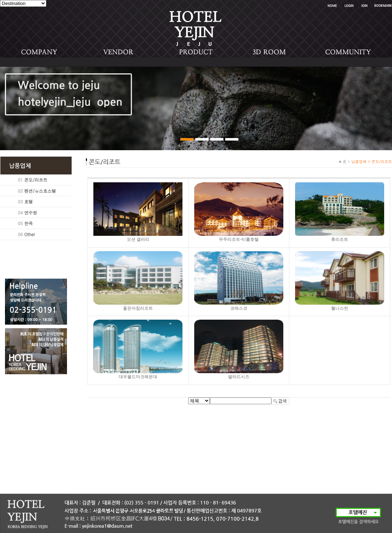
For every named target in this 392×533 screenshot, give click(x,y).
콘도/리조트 (36, 180)
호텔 (29, 201)
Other (30, 234)
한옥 (29, 223)
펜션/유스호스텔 (40, 191)
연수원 (31, 212)
